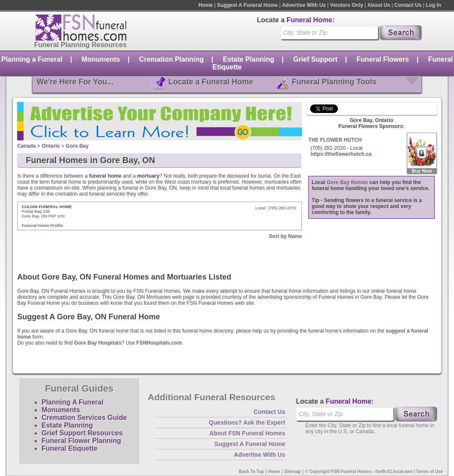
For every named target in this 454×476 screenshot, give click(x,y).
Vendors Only (347, 5)
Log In (433, 5)
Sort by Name (285, 236)
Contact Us (408, 5)
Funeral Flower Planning (81, 441)
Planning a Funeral (32, 59)
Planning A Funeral (73, 402)
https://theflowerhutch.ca (341, 154)
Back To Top (252, 472)
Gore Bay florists (348, 182)
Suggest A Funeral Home (248, 5)
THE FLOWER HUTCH (335, 140)
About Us (379, 5)
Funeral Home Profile (43, 225)
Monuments (101, 59)
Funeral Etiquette (70, 448)
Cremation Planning (172, 59)
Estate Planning (248, 59)
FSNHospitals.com (159, 343)
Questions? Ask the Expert (247, 422)
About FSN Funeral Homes (247, 433)
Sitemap (293, 472)
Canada (26, 146)
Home (205, 5)
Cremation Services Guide (84, 418)
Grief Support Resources (82, 433)
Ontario (51, 146)
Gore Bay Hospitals (98, 343)
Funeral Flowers (383, 59)
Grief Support (315, 59)
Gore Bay (77, 146)
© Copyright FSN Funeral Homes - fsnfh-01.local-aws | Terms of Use (374, 472)
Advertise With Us (304, 5)
